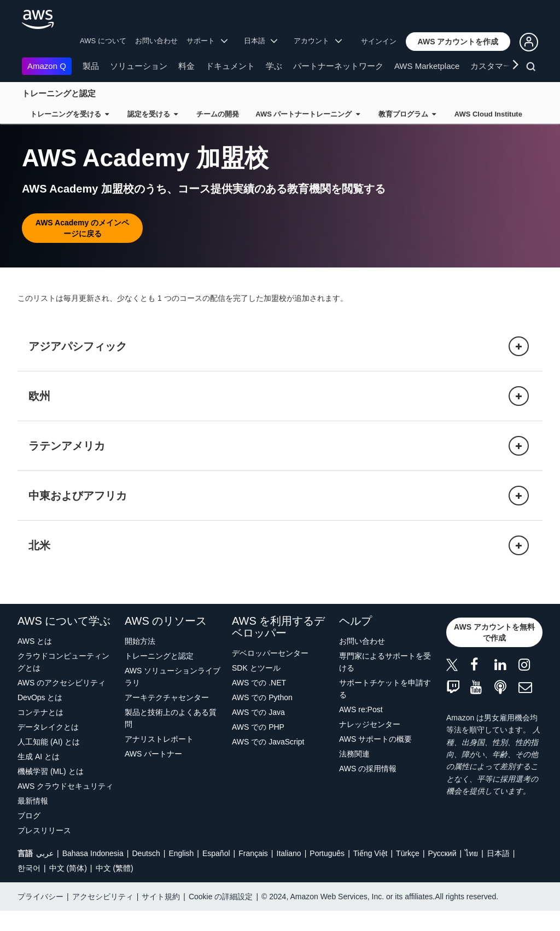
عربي (45, 874)
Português (327, 874)
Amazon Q (47, 66)
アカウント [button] (318, 41)
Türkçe (408, 874)
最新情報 (33, 821)
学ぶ (274, 66)
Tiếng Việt (371, 874)
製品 (91, 66)
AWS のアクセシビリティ (62, 703)
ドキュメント (230, 66)
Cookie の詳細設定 (221, 917)
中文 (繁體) (115, 888)
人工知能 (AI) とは (49, 762)
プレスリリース (44, 851)
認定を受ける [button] (153, 114)
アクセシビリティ (103, 917)
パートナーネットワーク (338, 66)
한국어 (29, 888)
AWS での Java (258, 732)
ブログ (29, 836)
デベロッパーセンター (270, 673)
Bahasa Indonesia (93, 874)
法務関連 (354, 774)
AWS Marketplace (427, 66)
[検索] (532, 68)
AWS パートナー (153, 774)
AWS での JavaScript (268, 762)
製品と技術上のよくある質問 (171, 738)
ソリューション (139, 66)
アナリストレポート (159, 759)
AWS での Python (262, 718)
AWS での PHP (258, 747)
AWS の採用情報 (368, 789)
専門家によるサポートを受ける (385, 682)
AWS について (103, 41)
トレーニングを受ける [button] (69, 114)
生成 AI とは (39, 777)
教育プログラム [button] (407, 114)
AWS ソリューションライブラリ (173, 697)
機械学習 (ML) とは (51, 792)
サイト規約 (161, 917)
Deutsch (146, 874)
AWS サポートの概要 (375, 759)
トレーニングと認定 (59, 93)
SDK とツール (256, 688)
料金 (186, 66)
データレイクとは (48, 747)
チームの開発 (218, 114)
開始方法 (140, 661)
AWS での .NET (259, 703)
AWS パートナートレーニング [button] (307, 114)
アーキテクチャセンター (167, 718)
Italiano (289, 874)
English (181, 874)
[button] (458, 42)
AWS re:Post (361, 730)
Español (216, 874)
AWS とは (35, 661)
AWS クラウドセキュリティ (65, 806)
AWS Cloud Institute (488, 114)
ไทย (471, 874)
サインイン (379, 41)
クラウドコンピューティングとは (63, 682)
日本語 (498, 874)
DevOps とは (40, 718)
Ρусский (442, 874)
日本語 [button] (261, 41)
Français (253, 874)
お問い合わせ (156, 41)
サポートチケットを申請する (385, 709)
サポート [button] (207, 41)
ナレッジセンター (370, 744)
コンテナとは (40, 732)
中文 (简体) (68, 888)
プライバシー (40, 917)
